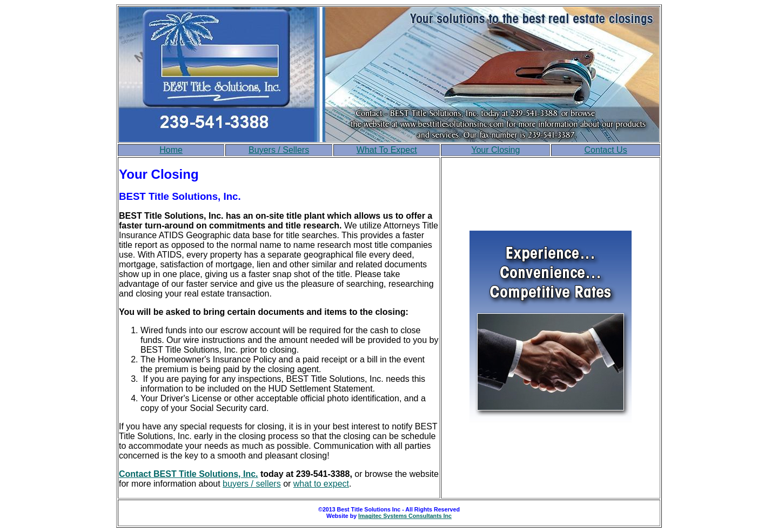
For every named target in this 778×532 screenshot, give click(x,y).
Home (171, 150)
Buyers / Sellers (279, 150)
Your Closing (495, 150)
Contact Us (606, 150)
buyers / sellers (252, 484)
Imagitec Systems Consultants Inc (405, 516)
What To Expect (387, 150)
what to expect (321, 484)
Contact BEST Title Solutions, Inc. (189, 474)
